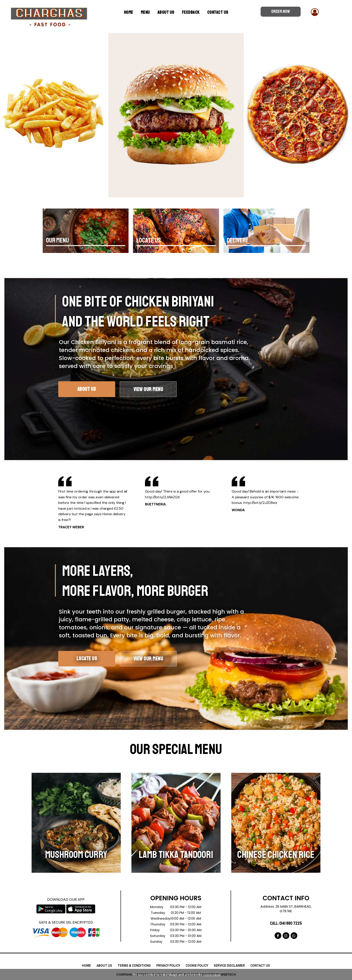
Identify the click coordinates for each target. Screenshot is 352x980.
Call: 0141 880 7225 (286, 923)
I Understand (212, 975)
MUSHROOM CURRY (76, 855)
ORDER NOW (281, 11)
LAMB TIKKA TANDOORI (176, 855)
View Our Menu (163, 390)
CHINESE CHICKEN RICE (276, 855)
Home (129, 12)
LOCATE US (149, 240)
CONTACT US (260, 966)
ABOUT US (166, 12)
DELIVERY (237, 240)
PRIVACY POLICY (168, 966)
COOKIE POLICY (197, 966)
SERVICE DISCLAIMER (229, 966)
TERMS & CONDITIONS (134, 966)
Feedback (191, 12)
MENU (145, 12)
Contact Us (218, 12)
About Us (92, 390)
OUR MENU (57, 240)
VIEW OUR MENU (163, 660)
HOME (86, 966)
